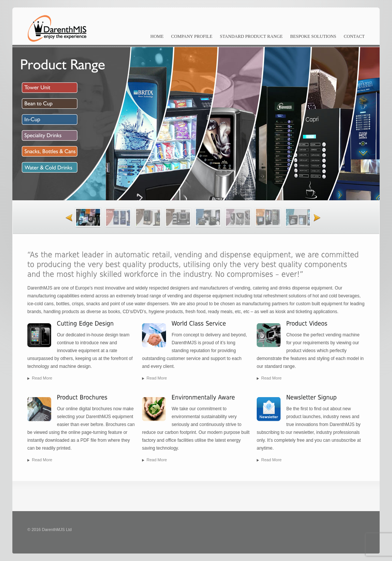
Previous (65, 217)
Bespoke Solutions (313, 36)
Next (321, 217)
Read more (42, 378)
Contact (354, 36)
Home (157, 36)
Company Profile (192, 36)
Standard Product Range (251, 36)
